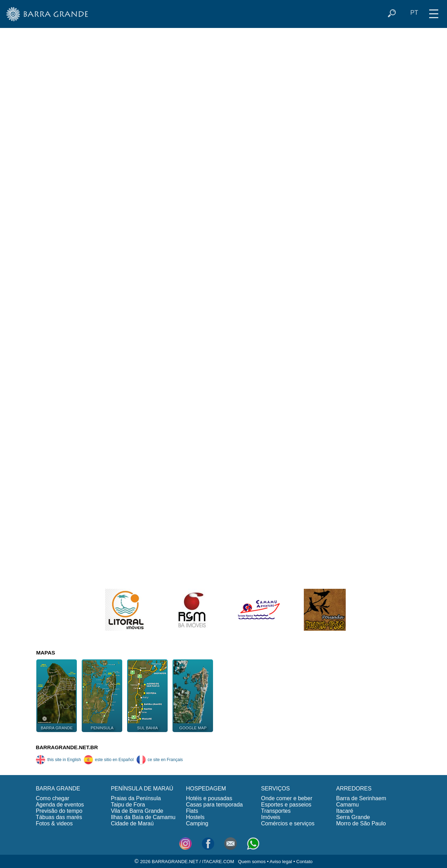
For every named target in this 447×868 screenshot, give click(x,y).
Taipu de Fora (128, 805)
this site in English (58, 760)
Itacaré (345, 811)
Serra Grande (353, 817)
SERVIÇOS (275, 789)
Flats (192, 811)
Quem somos (252, 862)
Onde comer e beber (287, 798)
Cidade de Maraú (132, 823)
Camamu (348, 805)
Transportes (276, 811)
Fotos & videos (54, 823)
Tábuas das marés (59, 817)
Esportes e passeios (286, 805)
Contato (304, 862)
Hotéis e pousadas (209, 798)
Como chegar (52, 798)
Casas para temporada (214, 805)
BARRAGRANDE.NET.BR (67, 747)
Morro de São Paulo (361, 823)
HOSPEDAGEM (206, 789)
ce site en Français (160, 760)
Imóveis (270, 817)
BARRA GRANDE (58, 789)
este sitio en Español (109, 760)
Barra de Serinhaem (361, 798)
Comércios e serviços (288, 823)
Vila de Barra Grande (137, 811)
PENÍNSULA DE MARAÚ (142, 789)
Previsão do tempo (59, 811)
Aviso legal (281, 862)
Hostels (195, 817)
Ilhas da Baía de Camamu (143, 817)
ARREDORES (354, 789)
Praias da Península (136, 798)
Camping (197, 823)
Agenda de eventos (60, 805)
